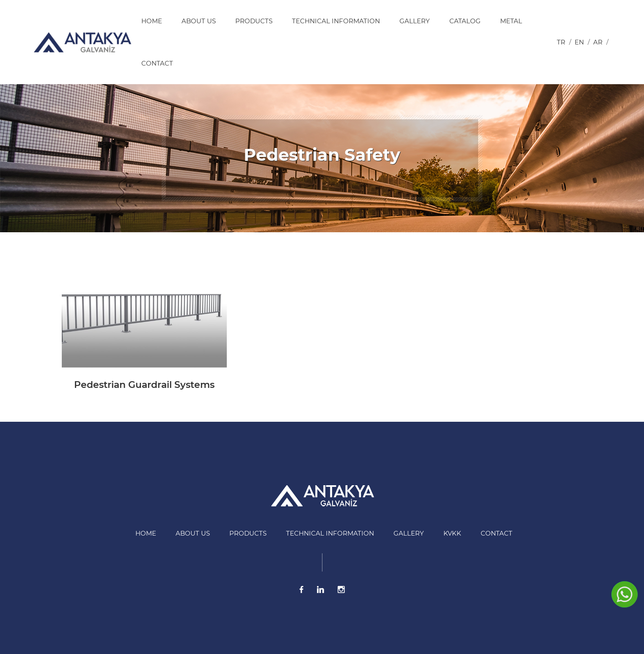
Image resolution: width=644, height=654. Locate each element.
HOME (152, 21)
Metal (511, 21)
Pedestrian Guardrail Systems (144, 385)
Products (254, 21)
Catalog (465, 21)
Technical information (336, 21)
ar (598, 42)
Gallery (415, 21)
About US (199, 21)
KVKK (452, 533)
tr (561, 42)
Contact (157, 63)
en (579, 42)
